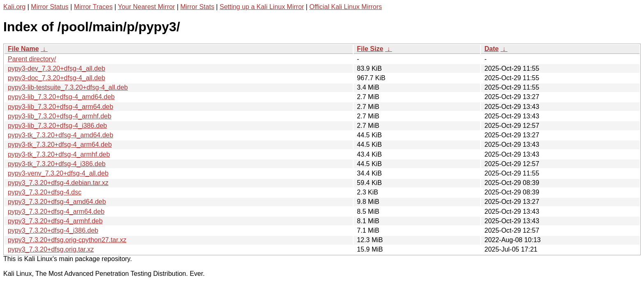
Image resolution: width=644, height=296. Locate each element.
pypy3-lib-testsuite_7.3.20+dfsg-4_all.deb (68, 87)
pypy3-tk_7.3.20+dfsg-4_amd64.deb (61, 135)
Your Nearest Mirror (146, 7)
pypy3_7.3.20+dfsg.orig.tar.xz (51, 249)
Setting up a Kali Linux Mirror (262, 7)
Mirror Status (50, 7)
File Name (23, 49)
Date (491, 49)
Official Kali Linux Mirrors (346, 7)
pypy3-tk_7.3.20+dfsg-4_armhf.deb (59, 154)
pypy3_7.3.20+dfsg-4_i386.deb (53, 230)
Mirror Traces (93, 7)
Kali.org (14, 7)
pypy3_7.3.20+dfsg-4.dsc (45, 192)
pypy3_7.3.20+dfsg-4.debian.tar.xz (58, 183)
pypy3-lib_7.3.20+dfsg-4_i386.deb (57, 126)
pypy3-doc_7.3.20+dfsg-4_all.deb (56, 78)
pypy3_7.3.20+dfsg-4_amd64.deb (57, 202)
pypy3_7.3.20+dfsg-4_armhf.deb (55, 221)
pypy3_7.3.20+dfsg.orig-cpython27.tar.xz (67, 240)
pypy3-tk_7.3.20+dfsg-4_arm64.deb (60, 145)
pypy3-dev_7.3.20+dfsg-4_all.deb (56, 68)
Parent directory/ (32, 59)
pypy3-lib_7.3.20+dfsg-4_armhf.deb (60, 116)
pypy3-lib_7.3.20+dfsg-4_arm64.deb (61, 107)
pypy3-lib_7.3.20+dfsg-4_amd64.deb (61, 97)
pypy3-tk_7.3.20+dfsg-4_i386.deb (57, 164)
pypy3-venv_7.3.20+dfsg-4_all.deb (58, 173)
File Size (370, 49)
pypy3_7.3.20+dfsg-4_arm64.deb (56, 212)
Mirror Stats (197, 7)
